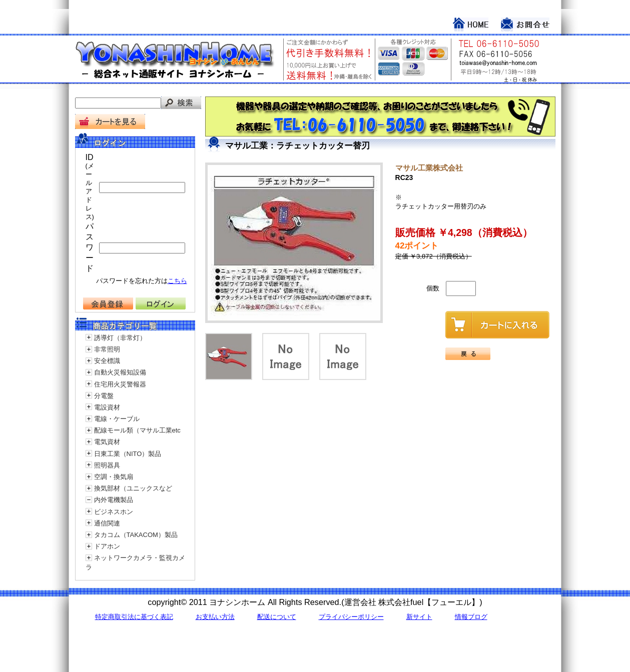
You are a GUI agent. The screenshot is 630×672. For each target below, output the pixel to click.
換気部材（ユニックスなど (133, 488)
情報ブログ (471, 617)
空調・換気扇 (114, 477)
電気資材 (107, 442)
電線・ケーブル (117, 419)
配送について (277, 617)
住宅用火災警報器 (120, 384)
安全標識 (107, 361)
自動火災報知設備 (120, 372)
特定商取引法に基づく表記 (134, 617)
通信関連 (107, 523)
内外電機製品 (114, 500)
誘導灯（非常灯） (120, 338)
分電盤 (104, 396)
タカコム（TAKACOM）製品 (136, 535)
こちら (177, 281)
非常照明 (107, 349)
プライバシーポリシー (351, 617)
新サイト (419, 617)
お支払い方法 (215, 617)
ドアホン (107, 546)
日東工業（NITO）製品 (128, 454)
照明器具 (107, 465)
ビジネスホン (114, 512)
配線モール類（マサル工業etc (137, 430)
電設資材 (107, 407)
